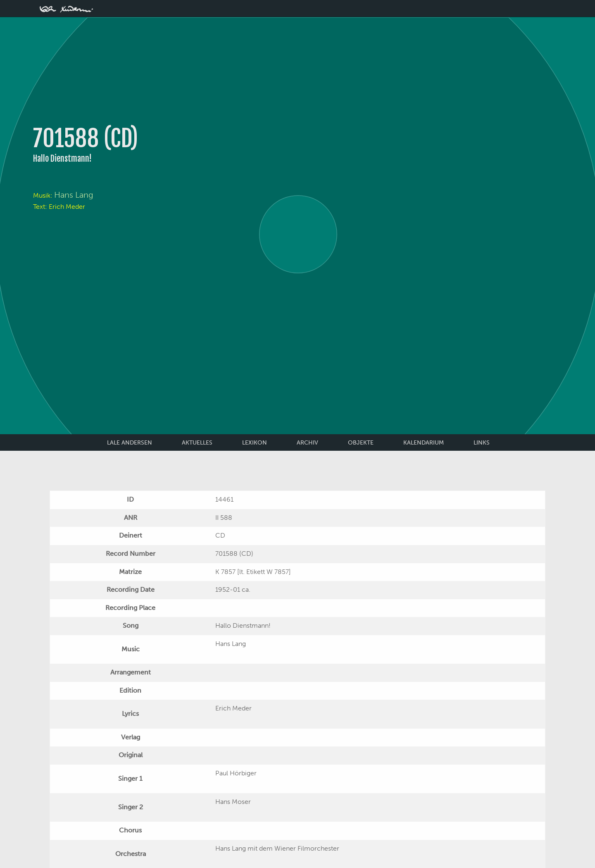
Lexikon (255, 443)
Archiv (307, 443)
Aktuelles (197, 443)
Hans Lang (74, 195)
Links (482, 443)
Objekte (361, 443)
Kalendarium (424, 443)
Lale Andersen (130, 443)
